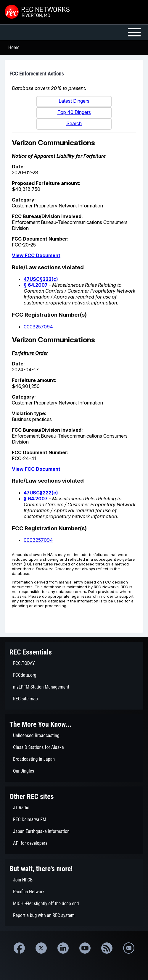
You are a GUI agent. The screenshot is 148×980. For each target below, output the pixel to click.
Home (14, 47)
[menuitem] (74, 663)
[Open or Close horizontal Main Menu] (74, 32)
